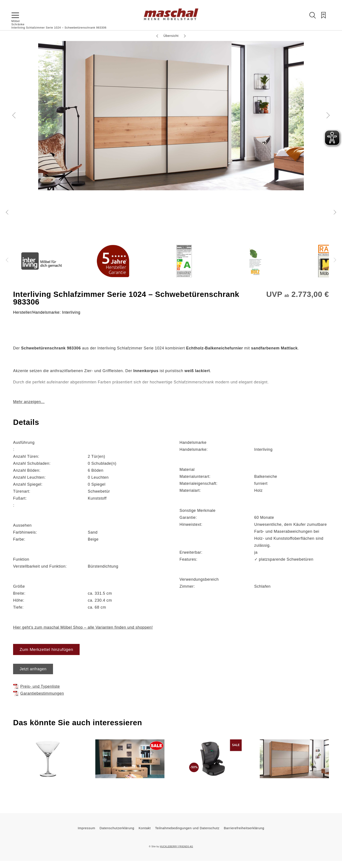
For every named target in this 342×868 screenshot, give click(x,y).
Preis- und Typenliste (36, 686)
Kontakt (144, 828)
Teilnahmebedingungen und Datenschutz (187, 828)
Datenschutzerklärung (117, 828)
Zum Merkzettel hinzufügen (46, 649)
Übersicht (171, 36)
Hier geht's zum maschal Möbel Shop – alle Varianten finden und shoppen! (83, 627)
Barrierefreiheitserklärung (244, 828)
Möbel (16, 21)
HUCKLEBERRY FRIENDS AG (176, 847)
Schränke (18, 24)
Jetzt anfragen (33, 669)
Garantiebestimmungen (38, 693)
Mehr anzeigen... (29, 402)
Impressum (87, 828)
